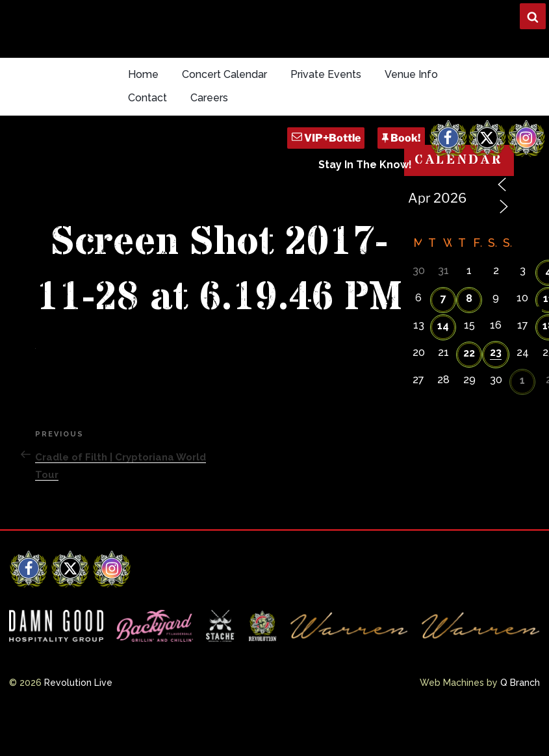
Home (143, 74)
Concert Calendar (224, 74)
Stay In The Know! (365, 165)
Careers (209, 98)
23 (496, 352)
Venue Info (411, 74)
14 (443, 326)
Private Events (326, 74)
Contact (147, 98)
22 (469, 353)
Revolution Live (78, 683)
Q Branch (520, 683)
